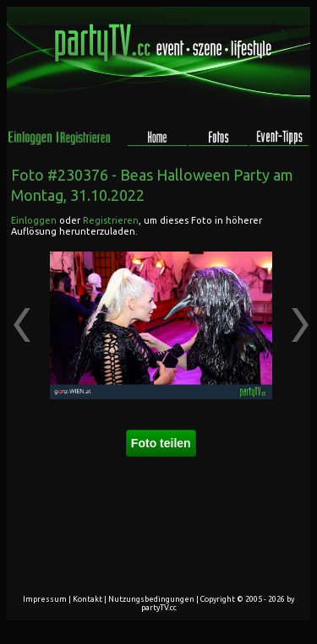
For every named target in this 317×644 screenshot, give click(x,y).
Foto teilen (161, 443)
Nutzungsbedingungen (151, 599)
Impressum (45, 599)
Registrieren (111, 220)
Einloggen (34, 220)
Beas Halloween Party (195, 175)
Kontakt (87, 599)
